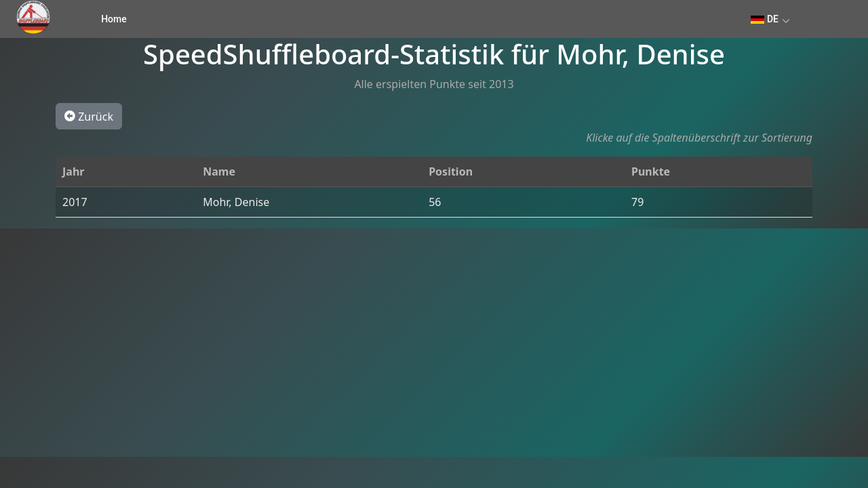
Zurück (89, 116)
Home (114, 19)
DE (765, 19)
